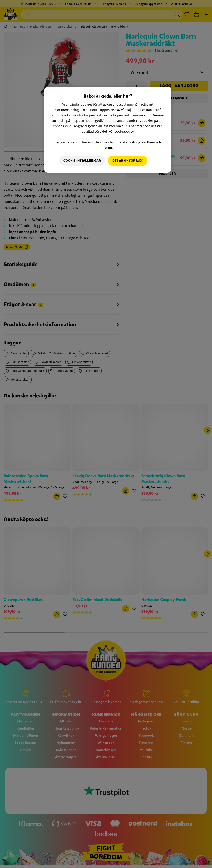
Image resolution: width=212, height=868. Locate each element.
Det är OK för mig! (128, 161)
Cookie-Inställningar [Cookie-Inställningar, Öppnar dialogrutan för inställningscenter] (82, 161)
